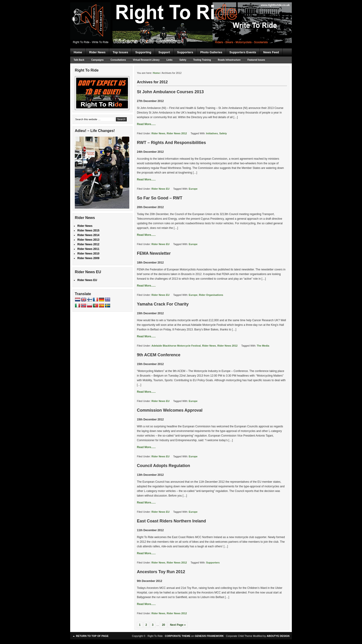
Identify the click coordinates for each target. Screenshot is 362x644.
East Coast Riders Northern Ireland (171, 521)
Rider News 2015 (88, 231)
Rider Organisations (211, 295)
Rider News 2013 (88, 240)
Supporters (185, 52)
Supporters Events (243, 52)
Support (164, 52)
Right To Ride (181, 16)
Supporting (143, 52)
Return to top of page (92, 636)
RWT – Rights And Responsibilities (171, 143)
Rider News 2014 (88, 235)
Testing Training (202, 60)
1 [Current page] (140, 625)
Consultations (118, 60)
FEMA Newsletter (154, 253)
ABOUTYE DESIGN (278, 636)
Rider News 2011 (88, 249)
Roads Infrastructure (229, 60)
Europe (193, 189)
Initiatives (212, 133)
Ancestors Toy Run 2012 (161, 572)
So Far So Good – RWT (160, 198)
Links (169, 60)
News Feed (271, 52)
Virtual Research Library (146, 60)
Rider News (97, 52)
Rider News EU (160, 189)
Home (78, 52)
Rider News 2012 (177, 133)
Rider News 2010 (88, 254)
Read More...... (146, 124)
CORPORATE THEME (178, 636)
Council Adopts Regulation (163, 466)
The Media (263, 346)
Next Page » (178, 625)
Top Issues (120, 52)
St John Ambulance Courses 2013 (170, 92)
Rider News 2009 (88, 258)
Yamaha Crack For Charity (163, 304)
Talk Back (79, 60)
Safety (183, 60)
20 (163, 625)
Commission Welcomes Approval (170, 410)
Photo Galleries (211, 52)
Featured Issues (256, 60)
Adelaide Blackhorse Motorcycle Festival (176, 346)
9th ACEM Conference (159, 355)
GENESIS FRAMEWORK (209, 636)
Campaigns (97, 60)
